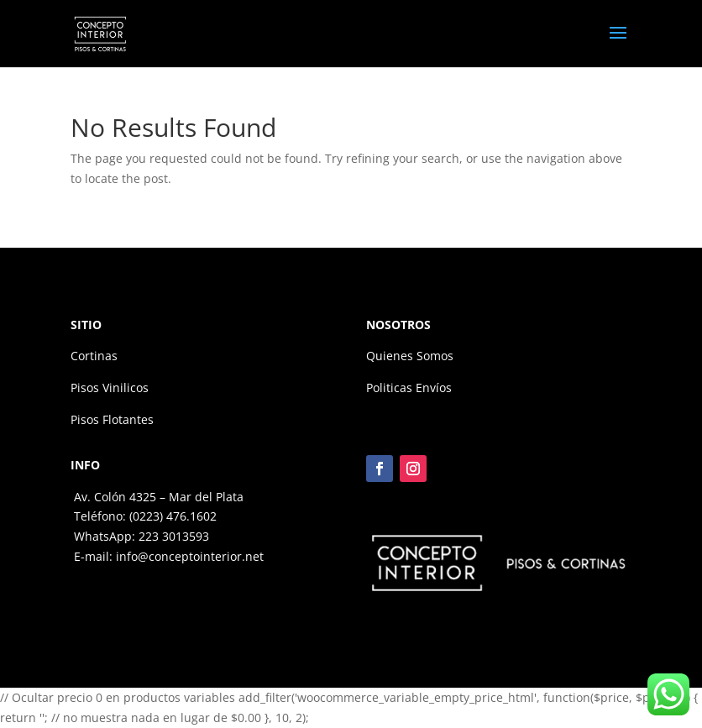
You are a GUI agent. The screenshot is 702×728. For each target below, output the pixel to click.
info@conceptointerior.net (190, 556)
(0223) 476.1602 (173, 516)
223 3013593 (174, 536)
